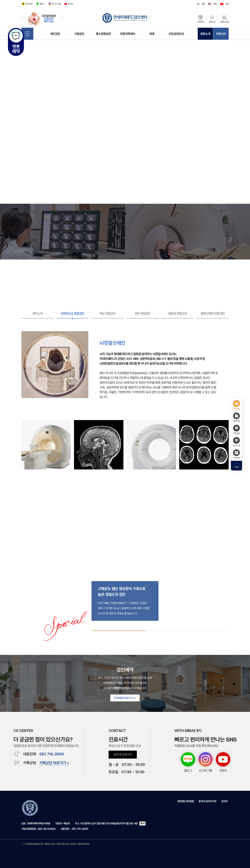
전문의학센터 (128, 34)
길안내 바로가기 (123, 755)
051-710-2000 (80, 829)
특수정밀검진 (103, 34)
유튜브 (70, 4)
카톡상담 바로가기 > (54, 763)
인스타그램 (56, 4)
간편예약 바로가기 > (125, 698)
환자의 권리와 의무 (208, 801)
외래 (152, 34)
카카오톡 (29, 4)
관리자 (224, 801)
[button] (22, 18)
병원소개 (205, 34)
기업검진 (79, 34)
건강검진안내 (176, 34)
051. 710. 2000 (52, 754)
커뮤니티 (221, 34)
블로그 (42, 4)
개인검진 (55, 34)
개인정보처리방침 (186, 801)
